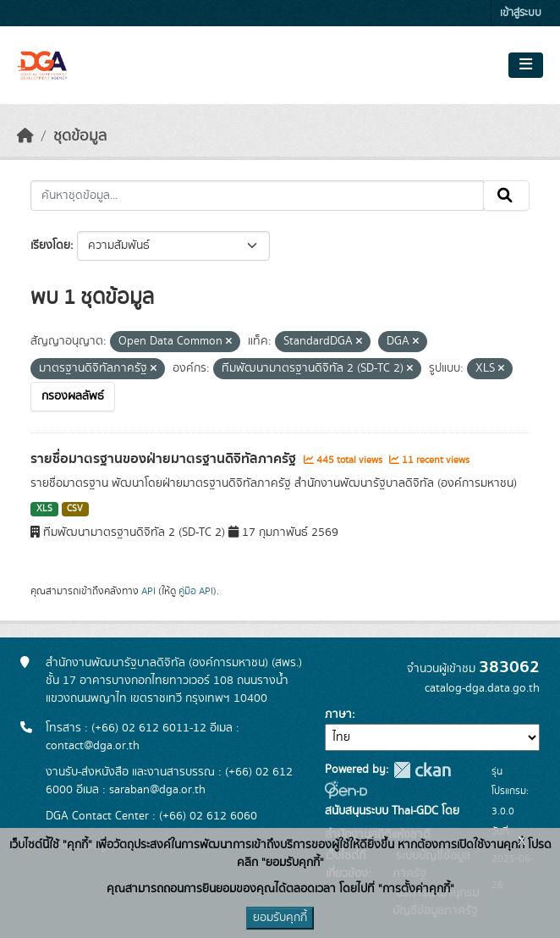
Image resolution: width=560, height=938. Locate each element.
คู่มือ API (196, 591)
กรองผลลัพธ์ (73, 396)
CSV (75, 509)
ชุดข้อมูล (80, 136)
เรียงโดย (50, 246)
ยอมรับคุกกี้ (280, 918)
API (148, 591)
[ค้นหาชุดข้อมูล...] (257, 196)
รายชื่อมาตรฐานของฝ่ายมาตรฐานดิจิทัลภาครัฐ (165, 459)
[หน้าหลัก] (25, 136)
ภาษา (338, 715)
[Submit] (506, 196)
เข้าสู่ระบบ (521, 13)
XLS (44, 509)
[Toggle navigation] (526, 65)
